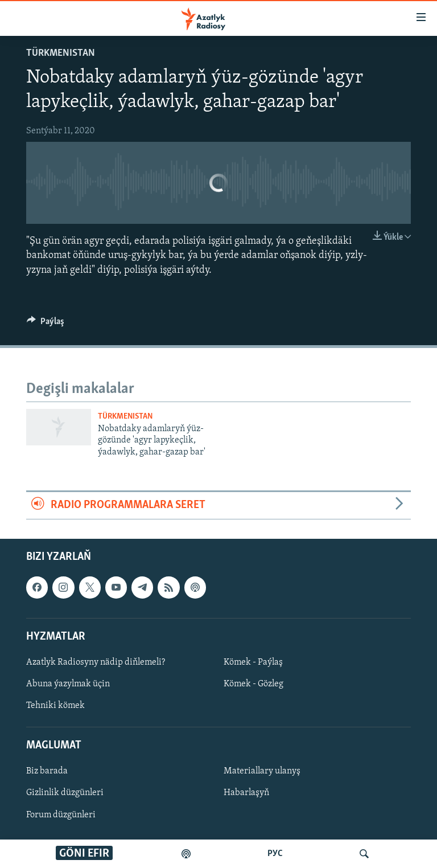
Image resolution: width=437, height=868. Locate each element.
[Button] (46, 324)
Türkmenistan (61, 53)
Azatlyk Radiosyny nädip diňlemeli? (96, 662)
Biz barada (47, 771)
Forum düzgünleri (61, 814)
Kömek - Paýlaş (253, 662)
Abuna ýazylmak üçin (68, 684)
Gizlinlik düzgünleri (65, 793)
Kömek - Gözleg (253, 684)
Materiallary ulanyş (262, 771)
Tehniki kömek (55, 706)
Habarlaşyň (246, 793)
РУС (275, 854)
